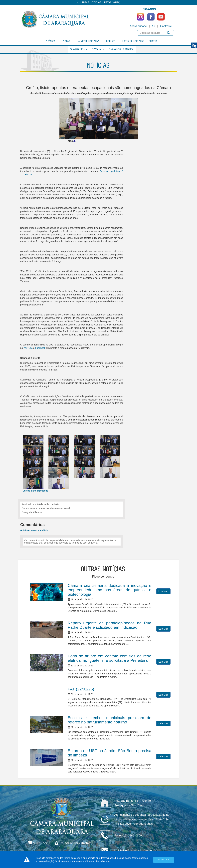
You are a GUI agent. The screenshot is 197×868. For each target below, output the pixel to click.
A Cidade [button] (68, 41)
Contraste (166, 26)
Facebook (40, 348)
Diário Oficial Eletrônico (121, 50)
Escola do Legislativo (133, 41)
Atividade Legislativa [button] (90, 41)
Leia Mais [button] (164, 591)
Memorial (154, 41)
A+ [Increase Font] (153, 26)
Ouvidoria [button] (98, 50)
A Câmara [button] (52, 41)
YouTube (28, 348)
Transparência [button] (79, 50)
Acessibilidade (138, 26)
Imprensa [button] (112, 41)
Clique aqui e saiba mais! (98, 861)
